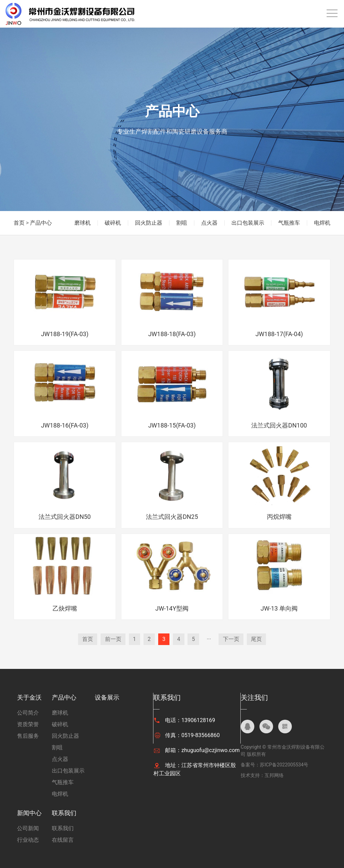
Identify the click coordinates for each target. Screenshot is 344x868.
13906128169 (198, 720)
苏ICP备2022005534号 (284, 765)
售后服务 (28, 736)
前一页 (112, 639)
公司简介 (28, 713)
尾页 (257, 639)
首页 (19, 223)
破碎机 (113, 223)
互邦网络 (274, 775)
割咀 (182, 223)
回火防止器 (149, 223)
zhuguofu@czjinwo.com (211, 750)
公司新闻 (28, 828)
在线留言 (63, 840)
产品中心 (41, 223)
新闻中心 (29, 813)
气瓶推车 (289, 223)
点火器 (209, 223)
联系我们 (64, 813)
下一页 (232, 639)
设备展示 (107, 697)
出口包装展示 (248, 223)
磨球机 (83, 223)
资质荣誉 (28, 724)
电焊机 (322, 223)
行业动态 (28, 840)
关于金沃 (29, 697)
